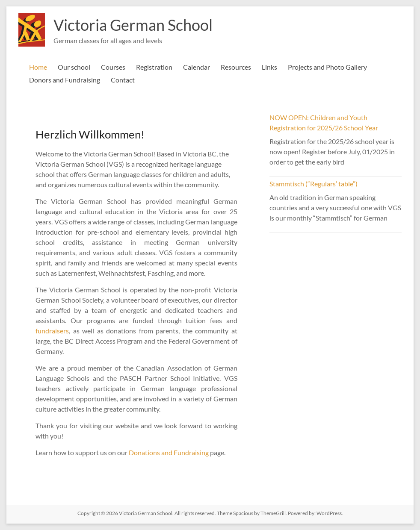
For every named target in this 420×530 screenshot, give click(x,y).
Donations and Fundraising (169, 452)
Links (269, 67)
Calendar (197, 67)
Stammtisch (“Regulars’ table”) (314, 184)
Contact (123, 80)
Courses (113, 67)
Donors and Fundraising (65, 80)
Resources (236, 67)
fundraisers (52, 331)
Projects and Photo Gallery (327, 67)
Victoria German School (133, 25)
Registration (154, 67)
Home (38, 67)
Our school (74, 67)
